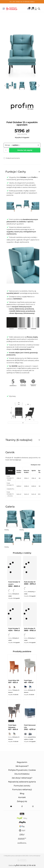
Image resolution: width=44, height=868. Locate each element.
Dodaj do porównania (12, 158)
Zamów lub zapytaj (25, 150)
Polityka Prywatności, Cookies (22, 770)
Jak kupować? (22, 766)
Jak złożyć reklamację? (22, 778)
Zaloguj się (22, 801)
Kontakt (22, 797)
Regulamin (22, 762)
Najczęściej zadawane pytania (22, 782)
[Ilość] (6, 150)
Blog (22, 793)
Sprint (34, 471)
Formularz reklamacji (22, 790)
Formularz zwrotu (22, 786)
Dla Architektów (22, 774)
